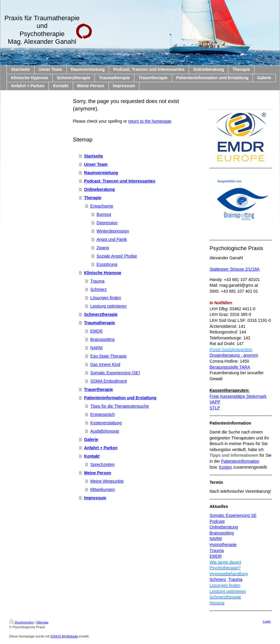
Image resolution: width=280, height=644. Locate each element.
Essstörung (107, 264)
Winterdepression (113, 231)
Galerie (91, 439)
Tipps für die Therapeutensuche (120, 406)
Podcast (217, 521)
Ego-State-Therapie (108, 356)
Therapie (93, 198)
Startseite (94, 156)
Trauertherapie (99, 389)
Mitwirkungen (103, 489)
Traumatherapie (100, 323)
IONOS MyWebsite (64, 636)
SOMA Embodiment (109, 381)
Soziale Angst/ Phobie (117, 256)
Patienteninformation (240, 461)
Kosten (226, 467)
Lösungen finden (106, 298)
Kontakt (92, 456)
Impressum (95, 498)
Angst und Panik (112, 239)
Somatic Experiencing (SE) (115, 373)
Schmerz (99, 289)
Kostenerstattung (106, 423)
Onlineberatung (99, 189)
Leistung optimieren (108, 306)
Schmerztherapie (101, 314)
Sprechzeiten (103, 464)
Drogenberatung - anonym (234, 355)
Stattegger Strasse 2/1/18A (235, 269)
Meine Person (98, 473)
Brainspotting (103, 339)
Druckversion (21, 622)
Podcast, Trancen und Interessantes (120, 181)
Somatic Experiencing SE (233, 515)
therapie (229, 545)
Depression (107, 223)
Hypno (215, 545)
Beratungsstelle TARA (230, 367)
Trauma (97, 281)
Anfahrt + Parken (101, 448)
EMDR (96, 331)
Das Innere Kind (105, 364)
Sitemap (42, 622)
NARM (96, 348)
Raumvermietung (101, 173)
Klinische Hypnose (103, 273)
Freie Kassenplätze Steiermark (238, 396)
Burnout (104, 214)
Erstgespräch (103, 414)
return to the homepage (150, 121)
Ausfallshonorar (105, 431)
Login (267, 621)
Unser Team (96, 164)
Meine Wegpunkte (107, 481)
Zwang (103, 248)
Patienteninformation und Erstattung (120, 398)
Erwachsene (102, 206)
